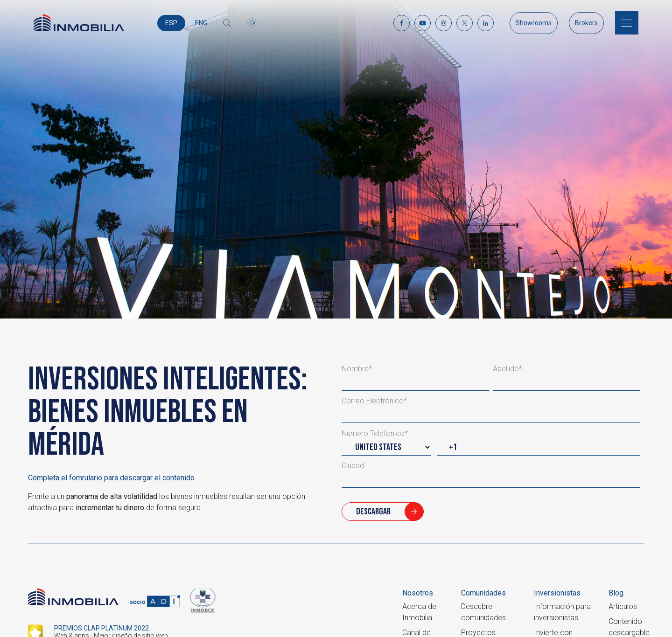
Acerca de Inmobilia (419, 612)
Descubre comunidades (483, 612)
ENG (201, 23)
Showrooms (534, 23)
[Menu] (627, 23)
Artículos (623, 606)
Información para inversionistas (562, 612)
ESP (171, 23)
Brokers (586, 23)
